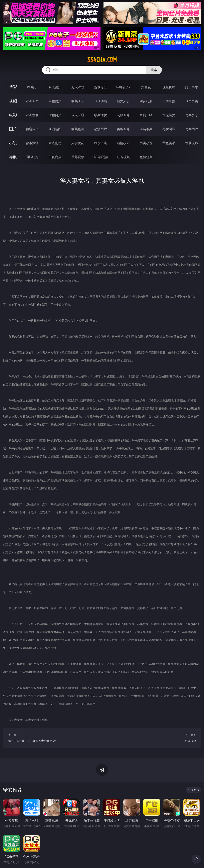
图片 (13, 129)
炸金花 (146, 87)
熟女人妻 (123, 101)
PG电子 (32, 87)
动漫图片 (101, 129)
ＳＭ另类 (192, 101)
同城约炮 (32, 157)
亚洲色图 (55, 129)
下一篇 (151, 738)
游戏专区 (101, 87)
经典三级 (146, 115)
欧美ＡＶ (78, 101)
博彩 (13, 87)
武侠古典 (101, 143)
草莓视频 (78, 157)
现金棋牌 (169, 87)
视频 (13, 101)
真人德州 (55, 87)
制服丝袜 (123, 115)
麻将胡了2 (123, 87)
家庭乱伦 (55, 143)
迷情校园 (123, 143)
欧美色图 (78, 129)
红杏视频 (123, 157)
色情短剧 (146, 157)
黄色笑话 (169, 143)
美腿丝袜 (123, 129)
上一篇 (53, 738)
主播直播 (169, 101)
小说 (13, 143)
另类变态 (192, 115)
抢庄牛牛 (192, 87)
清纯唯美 (146, 129)
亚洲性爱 (32, 115)
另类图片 (192, 129)
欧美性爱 (101, 115)
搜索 (154, 70)
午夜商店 (55, 157)
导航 (13, 157)
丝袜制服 (146, 101)
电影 (13, 115)
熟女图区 (169, 129)
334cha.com (102, 60)
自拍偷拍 (55, 101)
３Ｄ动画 (101, 101)
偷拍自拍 (55, 115)
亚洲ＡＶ (32, 101)
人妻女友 (78, 143)
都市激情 (32, 143)
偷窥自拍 (32, 129)
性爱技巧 (192, 143)
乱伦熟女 (169, 115)
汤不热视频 (101, 157)
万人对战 (78, 87)
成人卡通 (78, 115)
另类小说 (146, 143)
